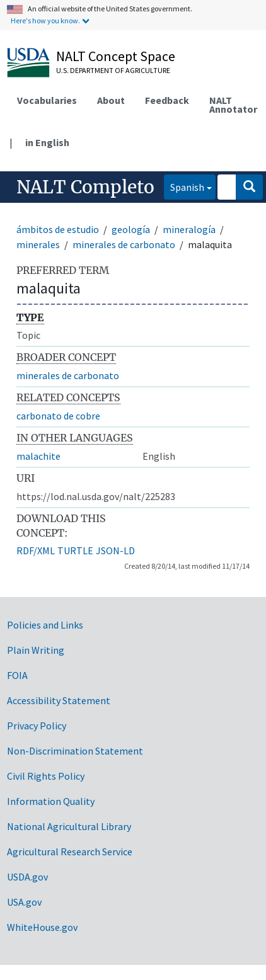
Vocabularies (47, 100)
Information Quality (51, 801)
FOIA (17, 675)
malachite (38, 456)
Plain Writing (36, 650)
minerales (38, 244)
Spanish (184, 186)
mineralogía (189, 229)
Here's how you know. (45, 20)
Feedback (167, 100)
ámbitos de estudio (58, 229)
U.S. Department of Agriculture (113, 70)
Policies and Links (45, 625)
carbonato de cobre (58, 416)
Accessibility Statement (59, 700)
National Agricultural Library (69, 826)
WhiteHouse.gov (42, 927)
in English (47, 142)
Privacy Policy (37, 726)
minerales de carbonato (124, 244)
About (111, 100)
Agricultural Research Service (70, 852)
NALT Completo (85, 187)
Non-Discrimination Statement (75, 751)
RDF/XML (36, 550)
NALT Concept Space (116, 56)
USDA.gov (27, 877)
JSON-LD (115, 550)
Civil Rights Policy (46, 776)
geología (131, 229)
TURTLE (75, 550)
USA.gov (24, 902)
